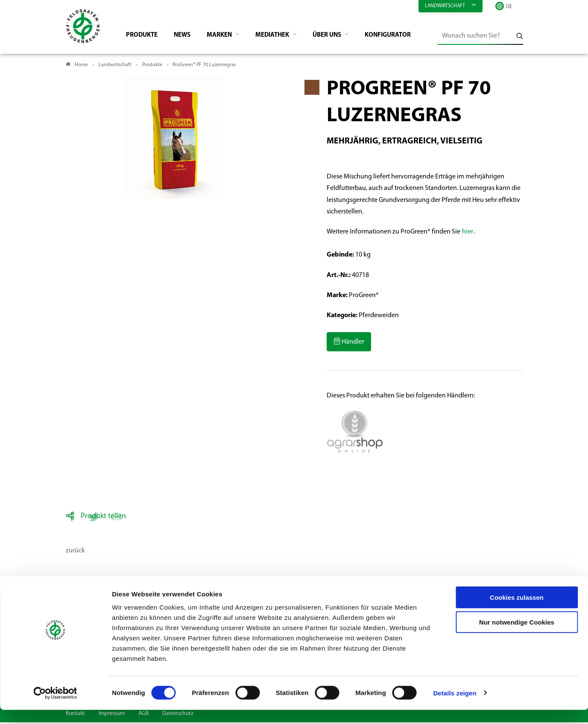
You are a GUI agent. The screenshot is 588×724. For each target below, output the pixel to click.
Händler (352, 344)
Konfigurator (403, 37)
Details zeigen (455, 707)
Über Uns (340, 37)
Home (81, 67)
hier (468, 234)
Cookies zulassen (517, 612)
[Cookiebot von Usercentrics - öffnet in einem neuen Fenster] (55, 707)
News (187, 37)
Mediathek (282, 37)
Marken (227, 37)
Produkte (145, 37)
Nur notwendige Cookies (517, 637)
